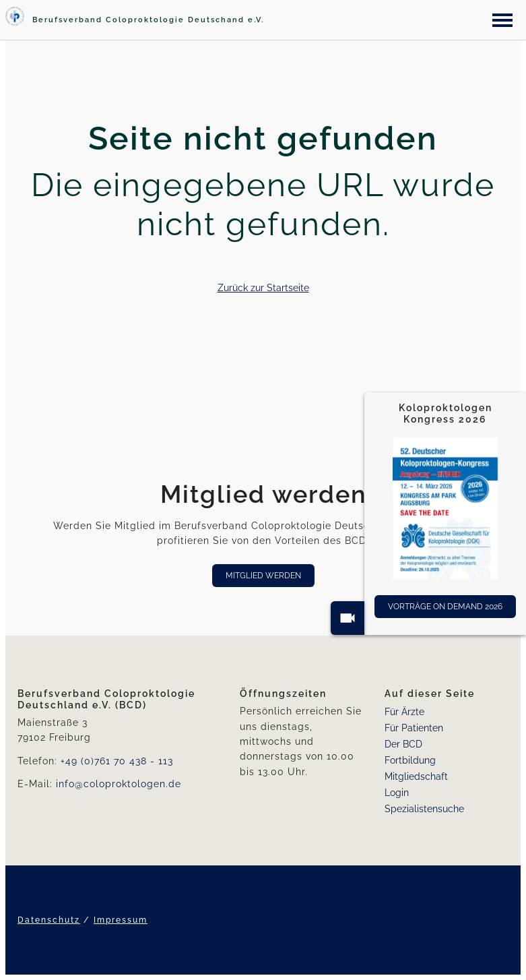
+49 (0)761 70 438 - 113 (117, 761)
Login (397, 793)
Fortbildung (410, 760)
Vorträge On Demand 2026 (445, 607)
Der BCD (403, 744)
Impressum (121, 920)
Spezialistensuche (424, 809)
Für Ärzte (404, 712)
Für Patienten (414, 728)
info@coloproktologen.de (119, 784)
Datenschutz (49, 920)
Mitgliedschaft (416, 776)
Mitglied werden (263, 576)
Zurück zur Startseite (263, 288)
